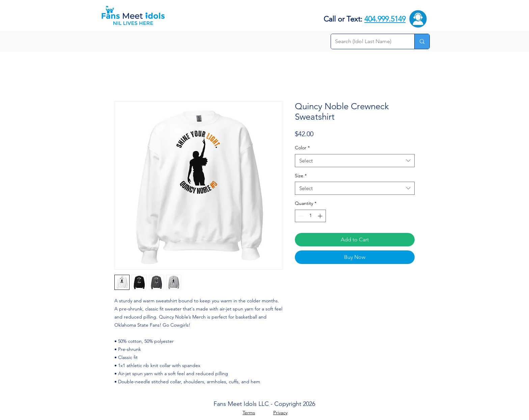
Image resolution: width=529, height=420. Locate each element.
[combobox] (355, 161)
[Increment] (321, 216)
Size (301, 176)
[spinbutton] (310, 216)
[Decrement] (300, 216)
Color (302, 148)
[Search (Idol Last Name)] (368, 41)
